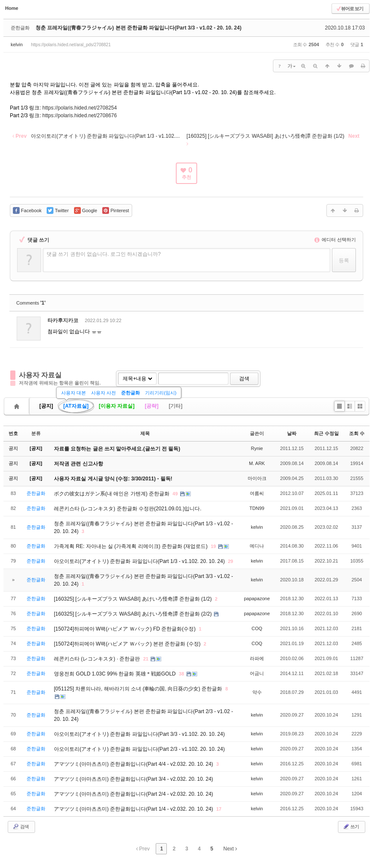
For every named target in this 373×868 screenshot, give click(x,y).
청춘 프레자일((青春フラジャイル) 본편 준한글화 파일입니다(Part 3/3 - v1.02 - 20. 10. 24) (138, 28)
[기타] (175, 406)
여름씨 (257, 493)
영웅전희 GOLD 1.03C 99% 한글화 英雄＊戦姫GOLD (115, 674)
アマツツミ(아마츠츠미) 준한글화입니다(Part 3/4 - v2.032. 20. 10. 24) (133, 779)
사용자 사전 (104, 393)
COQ (257, 628)
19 (213, 546)
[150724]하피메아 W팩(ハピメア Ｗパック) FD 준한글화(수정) (126, 629)
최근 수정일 (326, 433)
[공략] (151, 406)
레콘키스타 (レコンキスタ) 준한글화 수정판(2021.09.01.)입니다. (128, 509)
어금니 (257, 673)
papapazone (257, 598)
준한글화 (130, 393)
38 (181, 674)
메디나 (257, 546)
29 (231, 561)
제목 (145, 433)
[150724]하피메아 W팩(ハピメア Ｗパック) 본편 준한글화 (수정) (128, 644)
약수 (257, 692)
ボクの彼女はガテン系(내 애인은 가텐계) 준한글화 (112, 494)
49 (175, 494)
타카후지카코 (63, 320)
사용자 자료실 (40, 375)
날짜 (292, 433)
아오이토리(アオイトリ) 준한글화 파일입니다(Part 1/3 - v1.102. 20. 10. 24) (140, 561)
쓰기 (351, 827)
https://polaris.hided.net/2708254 (80, 108)
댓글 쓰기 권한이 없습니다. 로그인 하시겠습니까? (104, 254)
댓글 (350, 322)
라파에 (257, 658)
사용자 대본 (74, 393)
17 (219, 809)
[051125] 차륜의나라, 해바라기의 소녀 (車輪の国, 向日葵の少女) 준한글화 (139, 689)
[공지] (46, 406)
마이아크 (257, 478)
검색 (244, 379)
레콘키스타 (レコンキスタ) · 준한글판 (98, 659)
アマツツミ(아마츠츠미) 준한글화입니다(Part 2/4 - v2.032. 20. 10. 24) (133, 794)
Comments (31, 303)
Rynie (257, 448)
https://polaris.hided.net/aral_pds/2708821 (71, 45)
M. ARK (257, 463)
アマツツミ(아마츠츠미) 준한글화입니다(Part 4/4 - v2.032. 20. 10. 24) (134, 764)
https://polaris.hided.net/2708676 (80, 116)
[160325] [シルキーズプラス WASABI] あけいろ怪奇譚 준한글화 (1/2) (133, 599)
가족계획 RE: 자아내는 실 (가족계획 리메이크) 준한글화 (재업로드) (132, 546)
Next (230, 849)
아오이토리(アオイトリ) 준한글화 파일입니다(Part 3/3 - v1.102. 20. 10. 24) (139, 734)
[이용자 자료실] (117, 406)
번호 (13, 433)
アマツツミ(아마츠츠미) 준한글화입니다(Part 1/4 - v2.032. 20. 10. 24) (134, 809)
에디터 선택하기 (335, 240)
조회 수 (357, 433)
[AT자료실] (76, 406)
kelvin (17, 44)
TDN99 (257, 508)
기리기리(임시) (161, 393)
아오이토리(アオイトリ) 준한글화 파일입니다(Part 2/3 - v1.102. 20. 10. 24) (139, 749)
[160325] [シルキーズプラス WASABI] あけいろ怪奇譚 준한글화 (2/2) (133, 614)
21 (146, 659)
